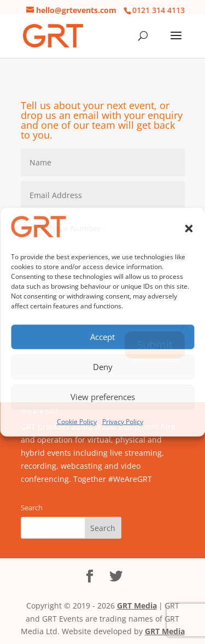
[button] (189, 229)
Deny (103, 367)
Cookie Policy (77, 421)
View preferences (103, 397)
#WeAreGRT (130, 479)
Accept (102, 337)
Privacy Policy (123, 421)
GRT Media (137, 606)
